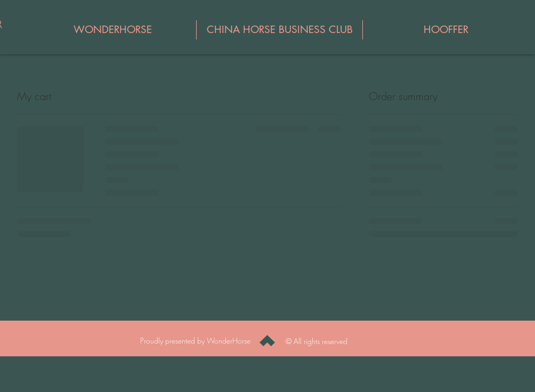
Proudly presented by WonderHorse (196, 341)
